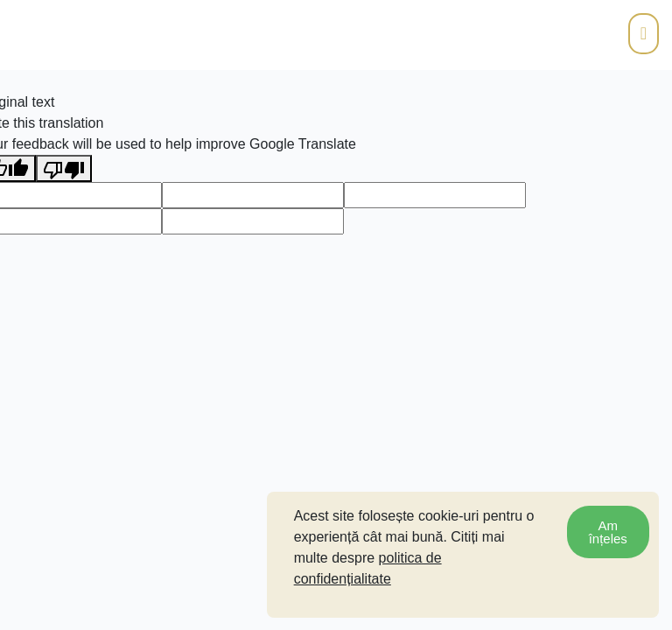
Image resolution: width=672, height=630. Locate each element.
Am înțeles (608, 532)
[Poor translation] (64, 168)
